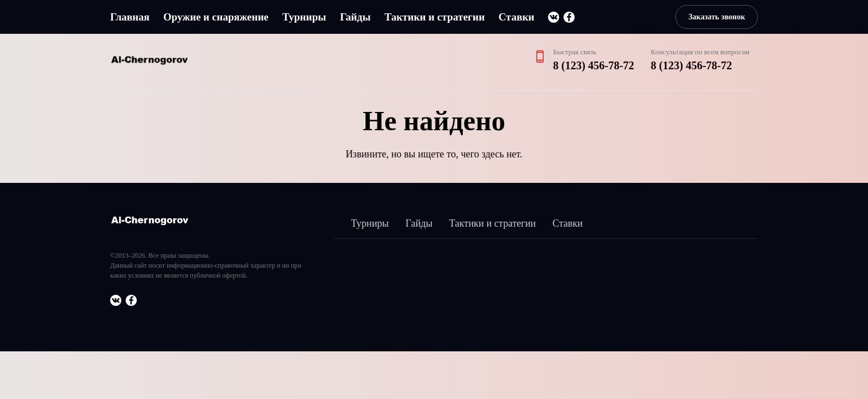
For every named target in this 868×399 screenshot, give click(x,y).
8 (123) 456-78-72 (594, 65)
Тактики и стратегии (434, 17)
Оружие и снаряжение (216, 17)
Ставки (517, 17)
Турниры (304, 17)
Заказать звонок (717, 17)
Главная (130, 17)
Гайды (355, 17)
